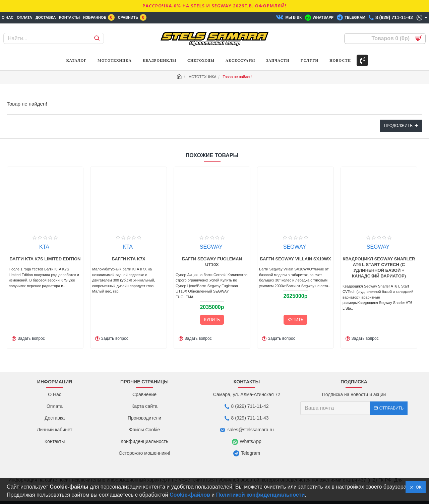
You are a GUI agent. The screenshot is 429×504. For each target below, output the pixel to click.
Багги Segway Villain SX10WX (365, 259)
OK (418, 487)
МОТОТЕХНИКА (202, 77)
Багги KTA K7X (198, 259)
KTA (30, 247)
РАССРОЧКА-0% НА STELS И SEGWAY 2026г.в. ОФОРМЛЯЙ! (214, 6)
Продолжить (398, 126)
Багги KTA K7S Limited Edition (115, 259)
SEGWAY (281, 247)
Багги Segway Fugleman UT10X (281, 262)
